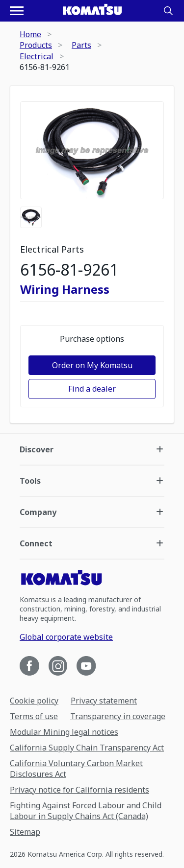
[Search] (168, 11)
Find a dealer (92, 389)
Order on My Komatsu (92, 365)
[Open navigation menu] (17, 11)
